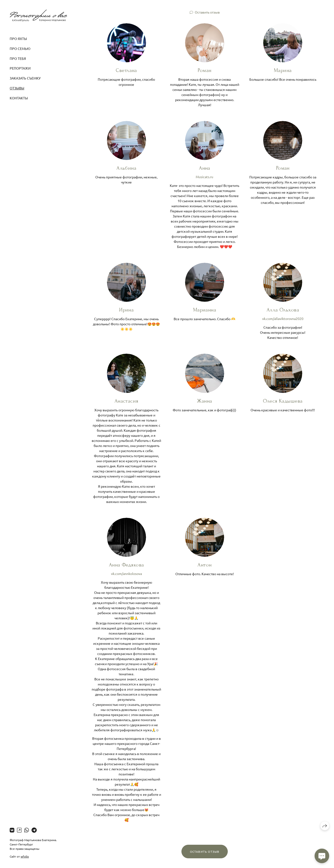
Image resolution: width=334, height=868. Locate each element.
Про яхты (18, 39)
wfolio (25, 856)
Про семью (20, 48)
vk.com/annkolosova (126, 573)
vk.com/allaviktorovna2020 (283, 319)
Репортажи (20, 68)
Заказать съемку (25, 78)
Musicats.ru (204, 177)
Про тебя (18, 58)
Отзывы (17, 88)
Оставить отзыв (207, 12)
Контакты (19, 98)
